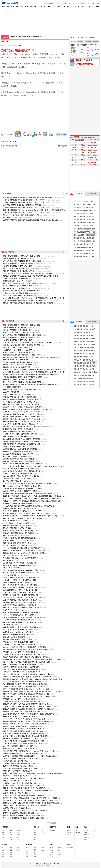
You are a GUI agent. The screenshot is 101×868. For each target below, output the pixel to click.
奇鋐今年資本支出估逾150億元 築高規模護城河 (20, 605)
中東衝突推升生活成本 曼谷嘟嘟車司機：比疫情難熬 (22, 607)
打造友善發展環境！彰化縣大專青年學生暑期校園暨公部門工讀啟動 (27, 513)
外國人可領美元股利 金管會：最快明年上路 (18, 469)
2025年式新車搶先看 (84, 64)
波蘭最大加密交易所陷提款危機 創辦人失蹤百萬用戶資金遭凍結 (26, 806)
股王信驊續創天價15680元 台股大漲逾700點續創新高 (23, 754)
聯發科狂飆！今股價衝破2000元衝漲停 (17, 776)
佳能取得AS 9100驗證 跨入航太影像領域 (18, 766)
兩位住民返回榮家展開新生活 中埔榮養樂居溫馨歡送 (22, 669)
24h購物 (75, 3)
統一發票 (78, 833)
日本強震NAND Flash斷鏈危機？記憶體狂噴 (19, 632)
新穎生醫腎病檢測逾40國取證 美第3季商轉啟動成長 (22, 570)
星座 (45, 7)
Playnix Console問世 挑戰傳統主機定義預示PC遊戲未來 (23, 464)
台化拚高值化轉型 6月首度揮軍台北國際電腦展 (20, 449)
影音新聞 (5, 844)
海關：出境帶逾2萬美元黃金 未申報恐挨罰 (19, 615)
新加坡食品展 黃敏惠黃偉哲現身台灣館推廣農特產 (21, 612)
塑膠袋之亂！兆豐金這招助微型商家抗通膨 (18, 642)
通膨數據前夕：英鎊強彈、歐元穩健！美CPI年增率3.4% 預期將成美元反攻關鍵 (31, 803)
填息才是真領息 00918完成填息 (14, 536)
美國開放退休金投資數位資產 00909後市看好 (19, 538)
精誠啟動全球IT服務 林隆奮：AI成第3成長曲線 (20, 390)
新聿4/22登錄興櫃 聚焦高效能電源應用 (17, 526)
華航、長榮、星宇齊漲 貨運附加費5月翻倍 (18, 630)
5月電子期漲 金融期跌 (12, 568)
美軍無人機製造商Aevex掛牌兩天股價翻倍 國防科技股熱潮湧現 (25, 791)
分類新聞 (5, 827)
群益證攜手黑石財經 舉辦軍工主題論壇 (17, 528)
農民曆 (73, 37)
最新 (3, 830)
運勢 (40, 7)
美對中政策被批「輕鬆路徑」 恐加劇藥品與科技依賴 (22, 471)
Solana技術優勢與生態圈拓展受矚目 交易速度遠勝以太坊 (23, 439)
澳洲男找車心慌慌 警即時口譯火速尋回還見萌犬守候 (22, 672)
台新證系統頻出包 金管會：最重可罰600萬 (18, 454)
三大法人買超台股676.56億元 (14, 575)
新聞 (3, 41)
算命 (68, 830)
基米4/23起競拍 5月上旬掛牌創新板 (16, 541)
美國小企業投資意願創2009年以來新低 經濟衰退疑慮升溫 (23, 741)
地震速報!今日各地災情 (83, 60)
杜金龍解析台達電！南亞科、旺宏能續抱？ (18, 429)
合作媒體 (88, 3)
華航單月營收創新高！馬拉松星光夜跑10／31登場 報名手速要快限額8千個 (30, 357)
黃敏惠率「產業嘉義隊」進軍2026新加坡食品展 (20, 726)
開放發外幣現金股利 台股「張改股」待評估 (18, 271)
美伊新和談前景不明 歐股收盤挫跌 (86, 354)
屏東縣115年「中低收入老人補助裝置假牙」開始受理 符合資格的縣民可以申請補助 (33, 659)
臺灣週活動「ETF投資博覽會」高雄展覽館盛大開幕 (21, 215)
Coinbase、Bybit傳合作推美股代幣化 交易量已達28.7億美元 (24, 810)
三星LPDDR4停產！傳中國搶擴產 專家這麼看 (19, 620)
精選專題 (53, 830)
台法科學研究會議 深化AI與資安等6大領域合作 (20, 600)
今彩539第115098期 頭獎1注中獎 (85, 372)
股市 (70, 3)
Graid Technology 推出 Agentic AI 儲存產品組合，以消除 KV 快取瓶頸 (28, 273)
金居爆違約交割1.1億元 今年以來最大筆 (87, 357)
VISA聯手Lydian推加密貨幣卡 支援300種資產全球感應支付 (24, 550)
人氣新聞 (76, 194)
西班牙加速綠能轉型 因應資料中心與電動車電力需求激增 (23, 731)
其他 (18, 850)
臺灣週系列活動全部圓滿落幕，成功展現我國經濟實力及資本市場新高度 (29, 198)
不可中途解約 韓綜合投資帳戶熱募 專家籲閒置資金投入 (23, 548)
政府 (93, 7)
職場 (36, 7)
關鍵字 (69, 844)
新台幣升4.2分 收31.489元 (13, 610)
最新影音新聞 (92, 322)
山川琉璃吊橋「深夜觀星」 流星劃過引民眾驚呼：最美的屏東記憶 (26, 662)
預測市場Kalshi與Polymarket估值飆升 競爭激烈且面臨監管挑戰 (25, 427)
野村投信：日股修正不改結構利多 (15, 546)
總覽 (52, 848)
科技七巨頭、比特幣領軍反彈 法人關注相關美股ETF (22, 283)
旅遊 (79, 7)
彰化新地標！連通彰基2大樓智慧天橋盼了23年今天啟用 (23, 511)
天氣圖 (86, 839)
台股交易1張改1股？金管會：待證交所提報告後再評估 (22, 407)
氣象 (85, 827)
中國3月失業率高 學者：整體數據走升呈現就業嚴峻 (21, 404)
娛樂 (54, 7)
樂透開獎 (96, 42)
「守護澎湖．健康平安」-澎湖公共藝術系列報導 (20, 645)
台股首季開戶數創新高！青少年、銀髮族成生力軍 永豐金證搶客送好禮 (29, 714)
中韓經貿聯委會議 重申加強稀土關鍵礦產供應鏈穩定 (22, 414)
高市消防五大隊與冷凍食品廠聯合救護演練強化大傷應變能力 (25, 796)
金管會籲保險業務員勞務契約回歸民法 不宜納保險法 (22, 355)
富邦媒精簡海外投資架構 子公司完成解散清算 (20, 508)
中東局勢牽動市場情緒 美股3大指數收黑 (18, 259)
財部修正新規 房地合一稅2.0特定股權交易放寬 (20, 397)
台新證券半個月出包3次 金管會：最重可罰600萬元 (22, 422)
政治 (13, 7)
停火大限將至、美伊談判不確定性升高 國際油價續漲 (22, 261)
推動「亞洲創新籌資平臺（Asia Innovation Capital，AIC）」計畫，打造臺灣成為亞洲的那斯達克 (37, 210)
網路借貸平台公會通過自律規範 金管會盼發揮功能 (21, 291)
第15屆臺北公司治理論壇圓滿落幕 (15, 217)
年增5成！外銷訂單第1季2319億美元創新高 (19, 533)
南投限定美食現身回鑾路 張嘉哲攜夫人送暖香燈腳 (21, 667)
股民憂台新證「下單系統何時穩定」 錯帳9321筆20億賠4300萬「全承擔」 (29, 751)
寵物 (18, 830)
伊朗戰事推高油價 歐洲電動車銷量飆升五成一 (19, 813)
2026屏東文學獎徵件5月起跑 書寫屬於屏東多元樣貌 (22, 654)
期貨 (10, 142)
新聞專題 (53, 827)
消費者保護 (49, 863)
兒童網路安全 (56, 863)
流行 (18, 839)
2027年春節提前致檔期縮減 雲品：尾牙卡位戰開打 (22, 768)
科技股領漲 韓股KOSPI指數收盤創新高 (18, 565)
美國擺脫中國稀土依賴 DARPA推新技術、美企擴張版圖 (23, 518)
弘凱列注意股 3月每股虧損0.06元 (15, 446)
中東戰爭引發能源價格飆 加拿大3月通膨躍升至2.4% (22, 602)
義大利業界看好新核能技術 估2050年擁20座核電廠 (22, 412)
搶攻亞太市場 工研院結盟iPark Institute (17, 481)
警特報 (93, 830)
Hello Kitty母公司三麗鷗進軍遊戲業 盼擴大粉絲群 (21, 476)
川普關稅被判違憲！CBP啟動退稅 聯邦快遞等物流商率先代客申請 (26, 721)
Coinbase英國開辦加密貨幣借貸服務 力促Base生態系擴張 (24, 818)
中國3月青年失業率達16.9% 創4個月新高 (18, 771)
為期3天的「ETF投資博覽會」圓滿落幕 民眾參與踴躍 (22, 205)
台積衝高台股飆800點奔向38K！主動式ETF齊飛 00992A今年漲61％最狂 (29, 756)
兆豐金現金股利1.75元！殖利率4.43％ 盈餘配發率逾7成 (23, 553)
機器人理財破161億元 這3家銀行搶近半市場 (19, 268)
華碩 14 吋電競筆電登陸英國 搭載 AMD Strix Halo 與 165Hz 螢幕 (26, 689)
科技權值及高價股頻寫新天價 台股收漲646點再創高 (22, 588)
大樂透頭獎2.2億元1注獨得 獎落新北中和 (18, 296)
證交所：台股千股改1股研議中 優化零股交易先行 (21, 758)
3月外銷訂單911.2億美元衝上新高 (15, 555)
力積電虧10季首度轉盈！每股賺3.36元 (17, 479)
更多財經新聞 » (63, 146)
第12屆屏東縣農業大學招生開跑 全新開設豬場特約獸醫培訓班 (25, 650)
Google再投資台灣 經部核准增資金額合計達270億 (21, 593)
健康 (50, 7)
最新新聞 (76, 322)
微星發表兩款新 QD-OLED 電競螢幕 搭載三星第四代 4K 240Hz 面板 (27, 697)
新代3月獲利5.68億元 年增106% (15, 456)
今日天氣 (73, 42)
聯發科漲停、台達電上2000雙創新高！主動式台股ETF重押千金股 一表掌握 (30, 798)
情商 (18, 833)
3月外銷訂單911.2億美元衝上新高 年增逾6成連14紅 (22, 598)
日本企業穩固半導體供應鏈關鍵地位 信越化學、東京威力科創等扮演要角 (29, 709)
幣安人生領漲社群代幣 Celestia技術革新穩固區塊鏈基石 (23, 682)
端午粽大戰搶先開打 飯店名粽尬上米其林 (87, 204)
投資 (52, 852)
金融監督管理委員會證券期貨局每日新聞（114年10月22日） (25, 200)
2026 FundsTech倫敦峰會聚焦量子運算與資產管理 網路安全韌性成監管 (28, 706)
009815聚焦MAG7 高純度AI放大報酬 (16, 523)
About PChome (65, 863)
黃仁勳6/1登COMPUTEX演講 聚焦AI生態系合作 (21, 563)
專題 (8, 7)
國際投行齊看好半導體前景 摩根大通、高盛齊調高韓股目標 (24, 788)
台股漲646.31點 (9, 560)
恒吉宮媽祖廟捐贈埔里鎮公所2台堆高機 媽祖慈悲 (21, 664)
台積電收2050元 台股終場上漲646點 (16, 635)
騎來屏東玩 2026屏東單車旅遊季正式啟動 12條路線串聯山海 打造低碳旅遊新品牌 (32, 370)
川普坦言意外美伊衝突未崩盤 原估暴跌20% (18, 288)
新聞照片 (29, 844)
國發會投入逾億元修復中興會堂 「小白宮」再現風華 (22, 778)
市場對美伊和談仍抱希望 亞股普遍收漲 (17, 432)
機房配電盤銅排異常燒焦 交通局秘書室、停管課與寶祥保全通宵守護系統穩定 (30, 276)
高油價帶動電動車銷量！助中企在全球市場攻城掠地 (21, 786)
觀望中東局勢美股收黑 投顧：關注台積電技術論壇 (21, 256)
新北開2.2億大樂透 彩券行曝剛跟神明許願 (18, 286)
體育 (59, 7)
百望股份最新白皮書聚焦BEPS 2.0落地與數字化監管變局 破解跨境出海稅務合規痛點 (33, 773)
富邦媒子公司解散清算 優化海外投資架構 (18, 474)
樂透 (77, 830)
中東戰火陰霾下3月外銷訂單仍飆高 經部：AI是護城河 (23, 442)
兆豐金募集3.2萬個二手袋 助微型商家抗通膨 (19, 580)
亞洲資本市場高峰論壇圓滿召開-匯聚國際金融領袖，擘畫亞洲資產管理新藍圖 (30, 220)
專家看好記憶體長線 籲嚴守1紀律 (15, 437)
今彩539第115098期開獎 (12, 387)
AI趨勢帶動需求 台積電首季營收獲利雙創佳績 (19, 716)
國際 (31, 7)
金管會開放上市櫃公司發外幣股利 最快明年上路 (21, 424)
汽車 (88, 7)
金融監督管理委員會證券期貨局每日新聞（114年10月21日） (25, 203)
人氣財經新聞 (92, 194)
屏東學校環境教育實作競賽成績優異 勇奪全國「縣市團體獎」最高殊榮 (28, 303)
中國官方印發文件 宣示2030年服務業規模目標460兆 (22, 434)
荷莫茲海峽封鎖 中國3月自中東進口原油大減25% (21, 627)
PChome (81, 3)
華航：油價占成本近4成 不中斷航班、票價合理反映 (22, 486)
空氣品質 (81, 42)
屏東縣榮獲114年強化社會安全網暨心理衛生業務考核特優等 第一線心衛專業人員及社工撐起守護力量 (39, 679)
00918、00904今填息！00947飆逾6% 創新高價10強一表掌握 (25, 657)
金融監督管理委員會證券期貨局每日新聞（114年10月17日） (25, 213)
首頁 (3, 7)
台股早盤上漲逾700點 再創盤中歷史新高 (18, 746)
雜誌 (84, 7)
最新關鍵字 (70, 848)
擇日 (68, 835)
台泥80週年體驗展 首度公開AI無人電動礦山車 (20, 590)
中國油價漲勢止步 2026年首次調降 (16, 583)
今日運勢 (80, 37)
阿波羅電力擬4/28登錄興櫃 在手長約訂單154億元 (21, 622)
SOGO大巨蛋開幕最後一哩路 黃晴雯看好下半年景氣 (22, 617)
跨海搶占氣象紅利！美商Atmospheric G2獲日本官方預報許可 (25, 724)
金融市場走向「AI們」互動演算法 (15, 808)
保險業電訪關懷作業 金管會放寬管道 (17, 352)
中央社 (21, 45)
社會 (17, 7)
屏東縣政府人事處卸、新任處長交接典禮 (17, 380)
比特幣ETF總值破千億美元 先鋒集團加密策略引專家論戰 (23, 739)
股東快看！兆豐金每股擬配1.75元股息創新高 (19, 461)
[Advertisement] (35, 164)
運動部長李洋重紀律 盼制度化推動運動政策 (26, 37)
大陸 (98, 7)
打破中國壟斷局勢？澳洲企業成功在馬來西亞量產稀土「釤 (24, 729)
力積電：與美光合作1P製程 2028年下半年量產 (20, 491)
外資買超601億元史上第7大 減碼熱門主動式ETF (21, 558)
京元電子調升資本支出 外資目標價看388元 (18, 531)
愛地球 (60, 855)
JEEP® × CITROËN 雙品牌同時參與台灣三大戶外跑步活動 (24, 719)
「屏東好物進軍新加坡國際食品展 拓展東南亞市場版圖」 (23, 301)
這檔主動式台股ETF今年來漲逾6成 (15, 521)
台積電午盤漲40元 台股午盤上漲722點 (17, 793)
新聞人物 (37, 827)
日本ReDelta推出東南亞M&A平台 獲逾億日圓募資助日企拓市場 (25, 409)
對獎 (77, 827)
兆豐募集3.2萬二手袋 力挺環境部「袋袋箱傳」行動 (23, 711)
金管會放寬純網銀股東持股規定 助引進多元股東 (21, 399)
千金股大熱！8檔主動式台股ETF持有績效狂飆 (19, 783)
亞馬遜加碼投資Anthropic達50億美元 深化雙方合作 (22, 417)
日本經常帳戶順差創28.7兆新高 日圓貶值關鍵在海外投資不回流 (26, 704)
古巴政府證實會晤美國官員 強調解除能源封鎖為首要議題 (23, 744)
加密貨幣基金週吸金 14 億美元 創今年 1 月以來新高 (22, 815)
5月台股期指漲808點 (11, 625)
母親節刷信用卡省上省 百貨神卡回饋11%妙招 (19, 264)
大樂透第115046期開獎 (11, 392)
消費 (74, 7)
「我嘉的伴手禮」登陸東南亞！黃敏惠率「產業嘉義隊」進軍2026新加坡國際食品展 (33, 466)
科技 (27, 7)
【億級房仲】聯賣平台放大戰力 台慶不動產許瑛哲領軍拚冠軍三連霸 (27, 484)
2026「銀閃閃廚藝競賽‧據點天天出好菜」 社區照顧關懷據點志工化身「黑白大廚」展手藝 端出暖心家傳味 (41, 298)
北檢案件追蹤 (90, 37)
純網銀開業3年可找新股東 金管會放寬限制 (18, 451)
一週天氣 (86, 833)
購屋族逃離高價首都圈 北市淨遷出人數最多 (18, 266)
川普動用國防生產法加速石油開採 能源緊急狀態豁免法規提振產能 (26, 694)
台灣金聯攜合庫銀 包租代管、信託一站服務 (18, 459)
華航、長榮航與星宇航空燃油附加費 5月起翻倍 (20, 585)
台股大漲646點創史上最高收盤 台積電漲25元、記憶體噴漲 (24, 647)
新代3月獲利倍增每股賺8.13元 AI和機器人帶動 (20, 402)
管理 (52, 855)
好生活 (60, 848)
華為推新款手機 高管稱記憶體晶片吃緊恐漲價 (19, 763)
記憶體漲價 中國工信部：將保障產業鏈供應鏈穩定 (21, 595)
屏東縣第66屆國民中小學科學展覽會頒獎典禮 (19, 652)
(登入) (97, 3)
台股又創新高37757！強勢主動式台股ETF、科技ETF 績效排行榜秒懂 (28, 801)
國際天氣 (86, 837)
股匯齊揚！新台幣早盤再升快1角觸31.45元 (18, 781)
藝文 (59, 850)
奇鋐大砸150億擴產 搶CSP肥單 (14, 637)
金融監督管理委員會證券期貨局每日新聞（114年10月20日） (25, 208)
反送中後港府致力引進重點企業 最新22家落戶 (19, 749)
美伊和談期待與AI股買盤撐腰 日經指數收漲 (19, 578)
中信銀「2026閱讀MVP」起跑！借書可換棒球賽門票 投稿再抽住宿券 (28, 677)
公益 (59, 852)
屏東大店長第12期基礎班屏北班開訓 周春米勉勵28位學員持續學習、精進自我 (31, 498)
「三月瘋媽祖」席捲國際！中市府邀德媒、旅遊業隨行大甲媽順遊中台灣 (29, 506)
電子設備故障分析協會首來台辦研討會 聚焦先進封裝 (22, 419)
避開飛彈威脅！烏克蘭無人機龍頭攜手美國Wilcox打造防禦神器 (25, 736)
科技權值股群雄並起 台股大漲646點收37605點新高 (22, 573)
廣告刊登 (43, 863)
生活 (64, 7)
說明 (93, 3)
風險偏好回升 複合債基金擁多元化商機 (17, 543)
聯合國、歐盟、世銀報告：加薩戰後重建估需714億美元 (23, 687)
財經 (22, 7)
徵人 (71, 863)
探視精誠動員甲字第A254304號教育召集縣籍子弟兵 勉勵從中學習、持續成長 (30, 516)
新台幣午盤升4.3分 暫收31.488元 (15, 761)
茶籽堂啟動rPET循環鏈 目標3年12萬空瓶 (18, 640)
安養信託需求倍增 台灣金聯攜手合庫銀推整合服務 (21, 444)
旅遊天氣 (86, 835)
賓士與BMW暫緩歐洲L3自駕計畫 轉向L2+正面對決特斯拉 (23, 734)
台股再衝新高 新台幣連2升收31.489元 (17, 394)
